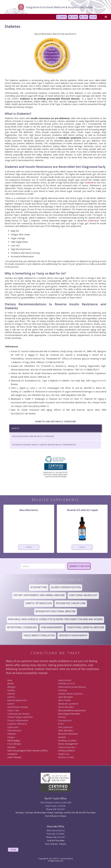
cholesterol (90, 183)
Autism (11, 704)
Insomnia (63, 690)
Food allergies (14, 744)
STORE (13, 850)
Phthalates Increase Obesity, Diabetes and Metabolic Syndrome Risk (44, 445)
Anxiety (11, 690)
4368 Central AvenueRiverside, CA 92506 (56, 832)
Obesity (62, 717)
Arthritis (11, 694)
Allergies (11, 687)
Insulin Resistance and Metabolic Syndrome (33, 436)
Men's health (64, 700)
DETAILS (29, 547)
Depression (13, 727)
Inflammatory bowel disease (72, 687)
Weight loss (64, 754)
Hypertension (65, 680)
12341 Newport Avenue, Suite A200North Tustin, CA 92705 (55, 804)
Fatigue (11, 737)
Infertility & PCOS (67, 683)
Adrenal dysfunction (17, 700)
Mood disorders (66, 707)
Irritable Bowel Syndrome (71, 694)
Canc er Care (13, 710)
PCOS (61, 724)
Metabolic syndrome (68, 704)
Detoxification (14, 730)
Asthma (11, 697)
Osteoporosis (65, 720)
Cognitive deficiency (17, 724)
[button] (105, 17)
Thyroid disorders (67, 747)
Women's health (66, 757)
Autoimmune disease (18, 707)
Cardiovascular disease (19, 714)
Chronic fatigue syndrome (20, 717)
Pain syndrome (65, 727)
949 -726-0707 (59, 837)
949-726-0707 (59, 809)
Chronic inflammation (18, 720)
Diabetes (15, 428)
